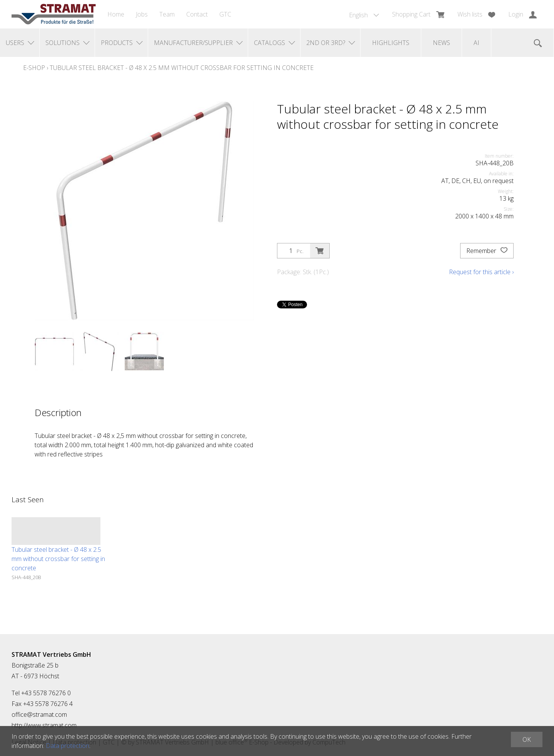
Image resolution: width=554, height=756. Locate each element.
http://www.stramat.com (44, 725)
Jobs (142, 14)
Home (116, 14)
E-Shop (34, 68)
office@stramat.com (39, 714)
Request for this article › (481, 272)
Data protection (68, 746)
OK (527, 739)
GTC (225, 14)
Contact (197, 14)
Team (167, 14)
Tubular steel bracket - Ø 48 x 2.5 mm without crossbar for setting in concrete (182, 68)
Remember (487, 251)
